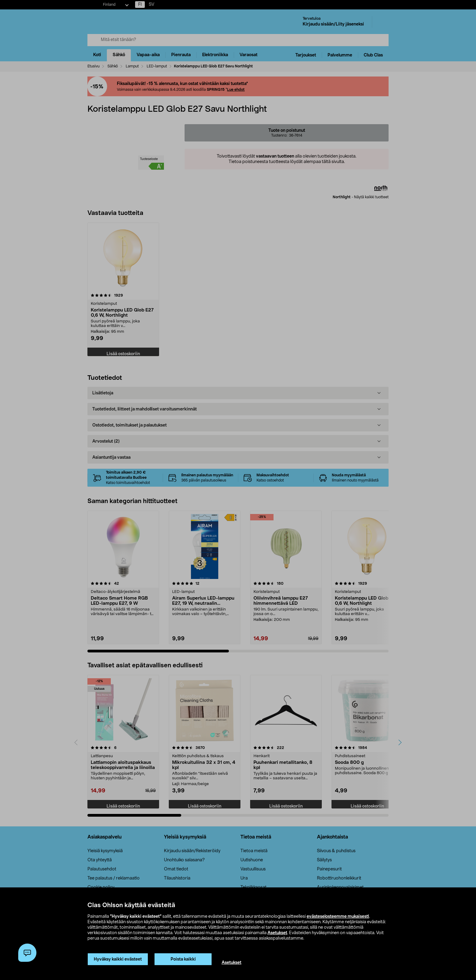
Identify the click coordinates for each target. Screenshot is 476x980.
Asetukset (277, 933)
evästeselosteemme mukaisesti (338, 917)
